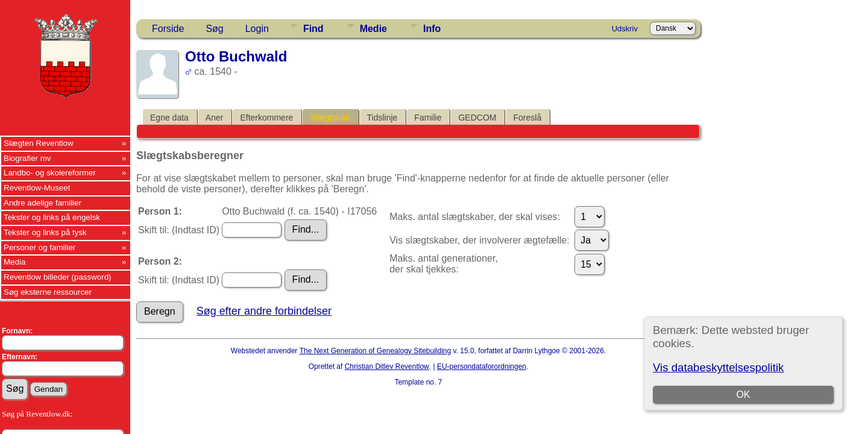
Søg (214, 29)
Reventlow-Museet (37, 188)
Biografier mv (27, 158)
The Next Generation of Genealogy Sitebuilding (376, 351)
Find (313, 29)
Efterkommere (266, 118)
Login (257, 29)
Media (14, 262)
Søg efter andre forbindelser (264, 311)
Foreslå (527, 118)
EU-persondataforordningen (482, 366)
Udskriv (625, 29)
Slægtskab (330, 118)
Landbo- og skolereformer (50, 173)
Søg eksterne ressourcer (48, 292)
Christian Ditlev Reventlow (387, 366)
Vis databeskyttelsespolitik (718, 367)
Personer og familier (39, 247)
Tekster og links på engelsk (52, 217)
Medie (373, 29)
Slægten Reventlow (39, 143)
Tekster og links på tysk (45, 232)
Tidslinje (382, 118)
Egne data (169, 118)
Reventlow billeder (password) (58, 277)
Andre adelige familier (42, 203)
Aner (215, 118)
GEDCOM (477, 118)
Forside (168, 29)
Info (432, 29)
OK (743, 395)
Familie (428, 118)
